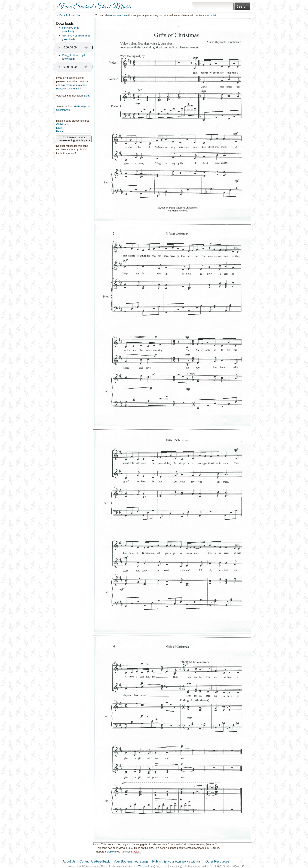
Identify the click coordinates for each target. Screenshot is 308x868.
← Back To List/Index (68, 15)
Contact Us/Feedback (95, 861)
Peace (60, 131)
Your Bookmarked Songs (131, 861)
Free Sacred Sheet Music (94, 7)
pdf (64, 28)
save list (211, 15)
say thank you (69, 85)
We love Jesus (146, 866)
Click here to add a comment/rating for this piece (74, 139)
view (70, 28)
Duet (87, 96)
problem (111, 852)
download (68, 31)
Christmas (62, 124)
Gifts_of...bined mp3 (73, 55)
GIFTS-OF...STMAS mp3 (76, 36)
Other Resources (217, 861)
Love (59, 128)
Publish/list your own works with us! (177, 861)
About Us (69, 861)
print (76, 28)
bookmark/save (119, 15)
